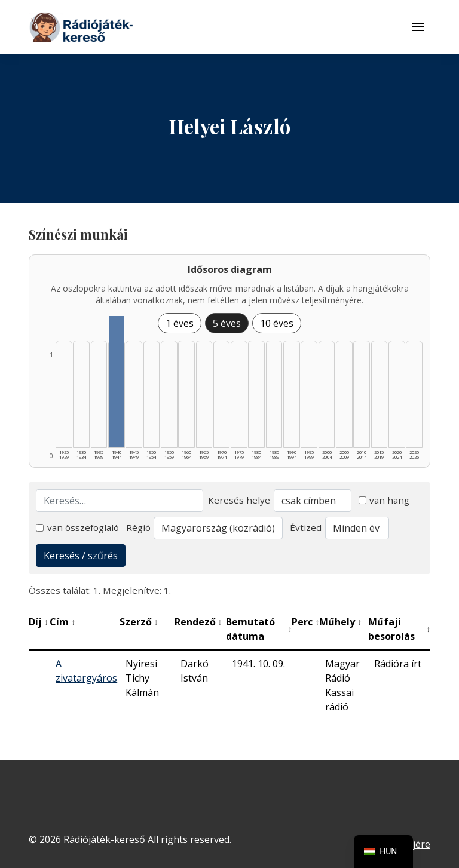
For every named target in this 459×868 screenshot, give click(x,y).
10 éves (277, 323)
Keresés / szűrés (81, 556)
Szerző (139, 622)
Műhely (340, 622)
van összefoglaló (77, 527)
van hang (384, 500)
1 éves (180, 323)
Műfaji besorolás (399, 629)
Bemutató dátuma (259, 629)
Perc (305, 622)
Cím (62, 622)
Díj (39, 622)
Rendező (198, 622)
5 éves (227, 323)
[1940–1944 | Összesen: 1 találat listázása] (117, 382)
